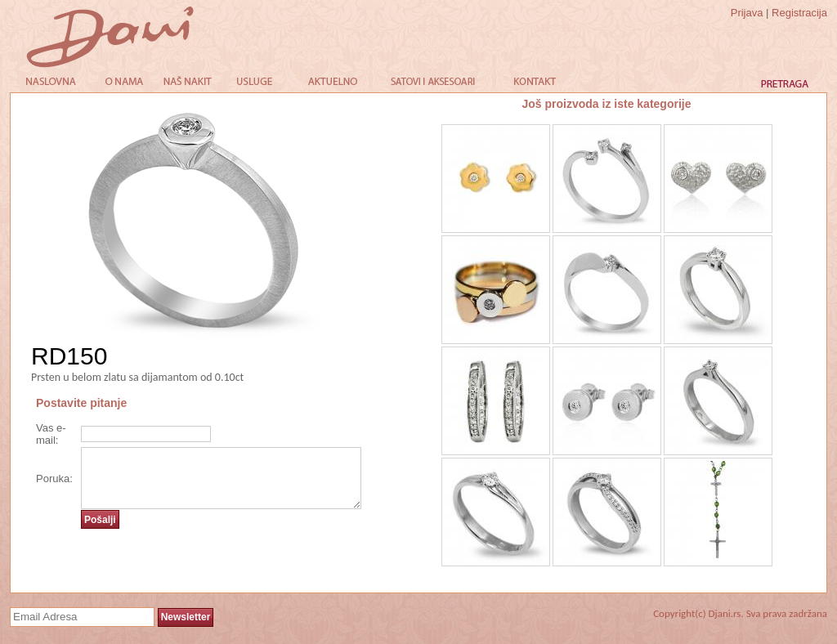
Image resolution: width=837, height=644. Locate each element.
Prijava (747, 13)
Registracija (799, 13)
